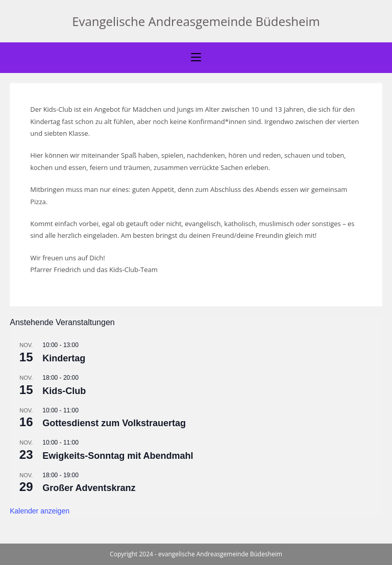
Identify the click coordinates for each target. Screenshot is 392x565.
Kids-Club (64, 391)
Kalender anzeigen (40, 511)
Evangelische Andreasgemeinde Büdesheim (196, 21)
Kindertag (64, 358)
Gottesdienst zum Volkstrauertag (114, 423)
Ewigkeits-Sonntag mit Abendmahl (118, 456)
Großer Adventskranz (89, 488)
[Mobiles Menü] (196, 58)
